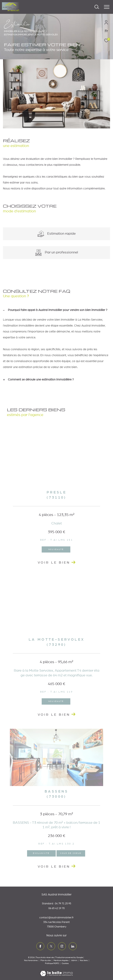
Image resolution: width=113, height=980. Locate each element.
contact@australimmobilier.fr (56, 918)
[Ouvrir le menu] (107, 7)
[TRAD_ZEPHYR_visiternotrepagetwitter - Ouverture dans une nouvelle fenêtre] (51, 946)
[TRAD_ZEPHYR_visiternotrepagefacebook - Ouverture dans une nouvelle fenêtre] (40, 946)
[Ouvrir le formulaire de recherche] (97, 7)
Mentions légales (61, 960)
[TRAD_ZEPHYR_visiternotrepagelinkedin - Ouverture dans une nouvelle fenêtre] (73, 946)
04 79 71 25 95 (63, 904)
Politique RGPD (52, 963)
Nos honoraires (31, 960)
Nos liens (84, 960)
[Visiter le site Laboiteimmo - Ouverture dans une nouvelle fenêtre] (56, 971)
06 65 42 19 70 (56, 908)
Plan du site (46, 960)
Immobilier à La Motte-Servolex (24, 31)
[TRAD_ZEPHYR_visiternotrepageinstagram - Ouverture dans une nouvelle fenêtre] (62, 946)
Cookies (65, 963)
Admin (74, 960)
